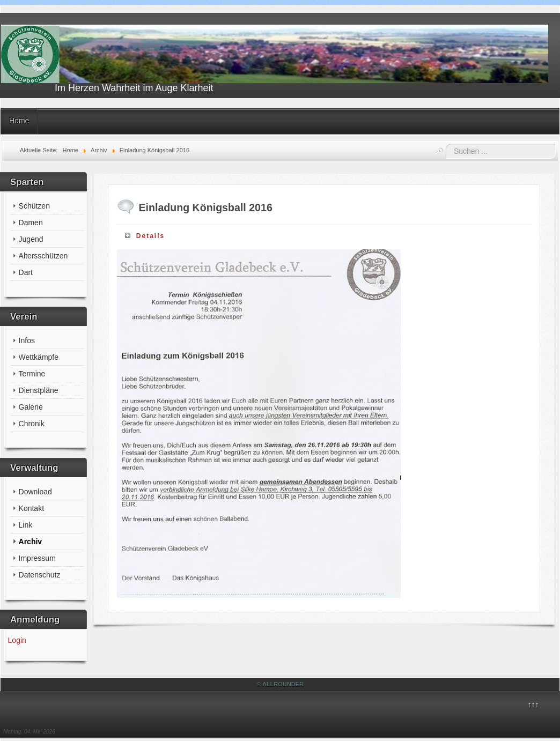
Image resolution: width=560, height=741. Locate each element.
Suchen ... (446, 144)
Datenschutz (40, 575)
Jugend (31, 239)
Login (17, 640)
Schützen (34, 206)
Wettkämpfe (39, 357)
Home (19, 121)
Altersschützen (43, 256)
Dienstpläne (39, 390)
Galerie (31, 407)
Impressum (37, 558)
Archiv (31, 542)
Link (26, 525)
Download (35, 492)
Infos (27, 340)
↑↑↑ (533, 705)
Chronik (32, 424)
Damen (31, 223)
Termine (32, 374)
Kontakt (31, 508)
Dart (26, 272)
